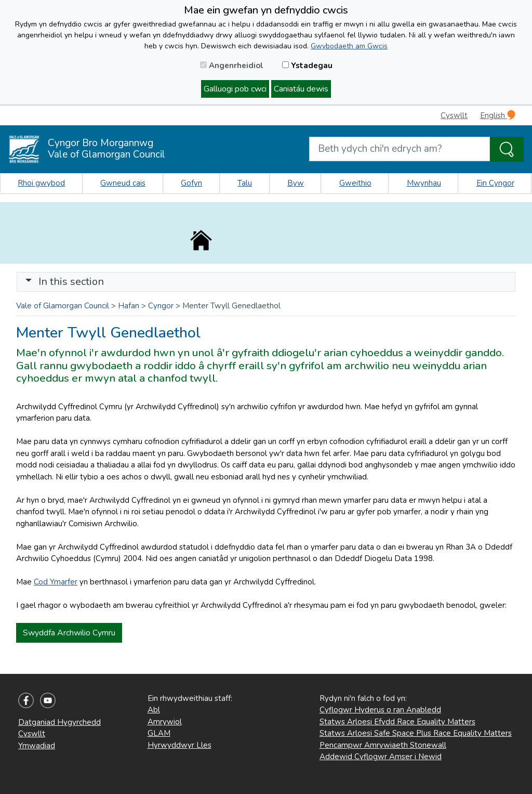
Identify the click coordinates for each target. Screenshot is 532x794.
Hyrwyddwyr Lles (179, 745)
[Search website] (400, 149)
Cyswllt (454, 115)
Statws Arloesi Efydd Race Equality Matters (397, 722)
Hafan (129, 306)
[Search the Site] (507, 149)
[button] (29, 282)
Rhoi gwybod (41, 183)
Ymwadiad (37, 746)
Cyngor (161, 306)
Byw (296, 183)
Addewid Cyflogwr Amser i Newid (381, 757)
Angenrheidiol (232, 66)
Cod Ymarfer (56, 582)
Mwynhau (424, 183)
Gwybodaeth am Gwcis (349, 46)
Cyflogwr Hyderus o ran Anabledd (380, 710)
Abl (154, 710)
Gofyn (191, 183)
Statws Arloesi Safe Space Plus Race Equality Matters (416, 733)
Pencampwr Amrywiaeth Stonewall (383, 745)
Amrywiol (165, 722)
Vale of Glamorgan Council (63, 306)
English (498, 115)
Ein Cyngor (495, 183)
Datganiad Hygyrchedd (59, 722)
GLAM (159, 733)
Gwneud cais (123, 183)
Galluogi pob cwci (235, 89)
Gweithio (355, 183)
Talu (245, 183)
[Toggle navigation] (266, 282)
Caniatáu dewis (301, 89)
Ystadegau (307, 66)
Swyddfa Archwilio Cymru (69, 633)
